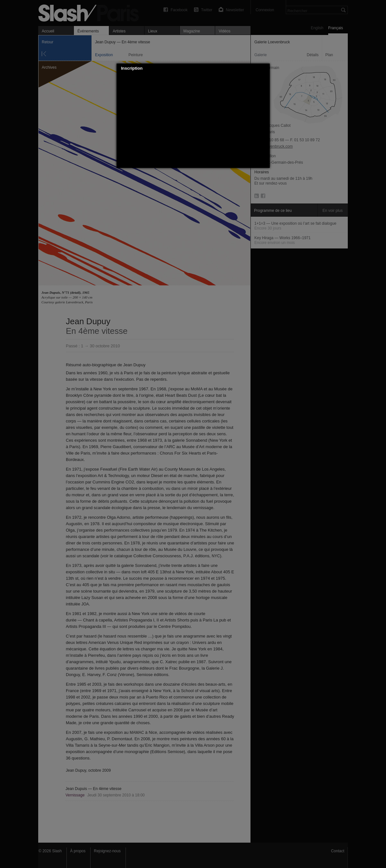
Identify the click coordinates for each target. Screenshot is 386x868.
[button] (265, 68)
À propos (78, 851)
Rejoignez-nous (107, 851)
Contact (338, 851)
